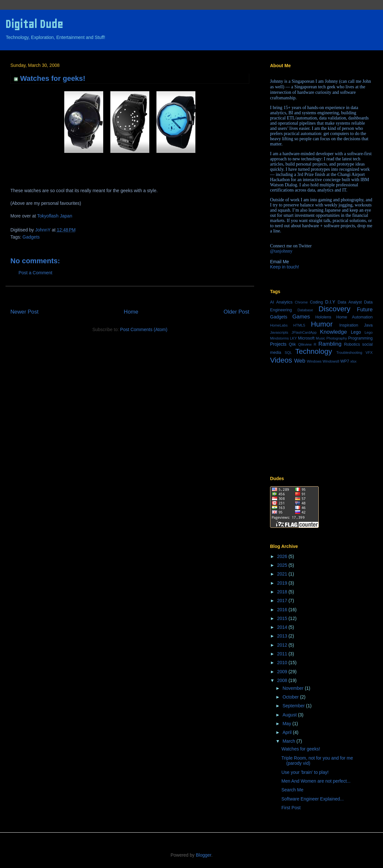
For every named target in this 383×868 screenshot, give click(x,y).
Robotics (352, 344)
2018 (283, 592)
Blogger (203, 855)
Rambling (330, 344)
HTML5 (299, 325)
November (293, 688)
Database (305, 310)
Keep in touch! (285, 267)
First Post (291, 808)
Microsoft (306, 338)
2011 (283, 654)
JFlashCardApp (304, 332)
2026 (283, 556)
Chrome (301, 302)
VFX (369, 353)
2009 (283, 672)
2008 (283, 680)
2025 (283, 565)
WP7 (345, 361)
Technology (314, 351)
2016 (283, 610)
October (291, 697)
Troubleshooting (349, 353)
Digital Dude (34, 24)
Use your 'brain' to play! (305, 772)
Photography (337, 338)
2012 (283, 645)
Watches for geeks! (301, 749)
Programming (360, 338)
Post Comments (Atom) (144, 329)
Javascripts (279, 332)
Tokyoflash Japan (55, 216)
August (290, 715)
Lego (356, 332)
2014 (283, 627)
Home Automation (354, 317)
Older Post (236, 312)
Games (301, 317)
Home (131, 312)
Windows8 (331, 361)
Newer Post (25, 312)
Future (365, 310)
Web (300, 361)
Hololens (323, 317)
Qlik (292, 344)
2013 (283, 636)
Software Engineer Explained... (313, 799)
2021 (283, 574)
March (289, 741)
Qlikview (305, 344)
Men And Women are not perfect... (316, 781)
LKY (293, 338)
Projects (278, 344)
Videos (281, 360)
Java (368, 325)
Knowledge (334, 332)
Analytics (284, 302)
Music (321, 338)
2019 (283, 583)
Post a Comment (35, 273)
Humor (322, 324)
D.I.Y (330, 302)
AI (272, 302)
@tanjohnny (281, 251)
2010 (283, 663)
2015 (283, 618)
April (288, 732)
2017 (283, 601)
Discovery (334, 309)
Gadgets (31, 237)
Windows (314, 361)
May (287, 724)
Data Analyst (350, 302)
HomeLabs (279, 325)
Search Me (292, 790)
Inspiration (349, 325)
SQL (288, 353)
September (294, 706)
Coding (316, 302)
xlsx (353, 361)
